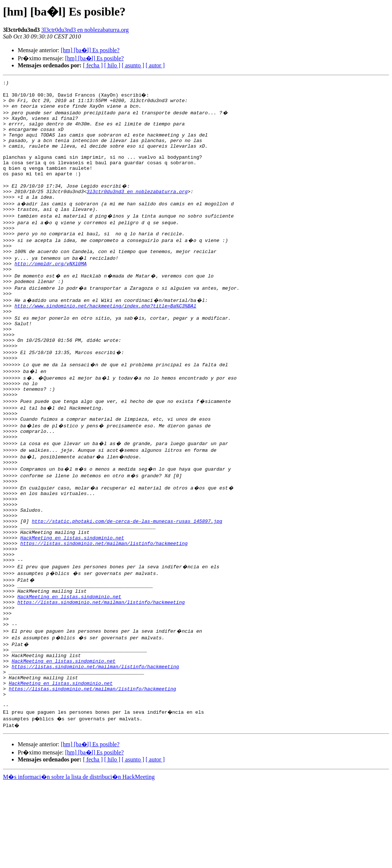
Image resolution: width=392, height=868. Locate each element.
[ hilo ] (112, 65)
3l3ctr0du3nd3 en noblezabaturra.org (85, 30)
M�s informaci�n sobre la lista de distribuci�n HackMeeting (79, 861)
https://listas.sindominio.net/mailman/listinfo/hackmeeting (104, 603)
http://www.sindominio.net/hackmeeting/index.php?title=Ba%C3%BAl (105, 337)
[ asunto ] (133, 65)
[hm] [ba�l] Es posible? (90, 50)
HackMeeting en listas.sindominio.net (72, 596)
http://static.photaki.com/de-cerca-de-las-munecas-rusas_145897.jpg (127, 576)
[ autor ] (155, 65)
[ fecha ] (93, 65)
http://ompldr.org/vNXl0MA (50, 290)
